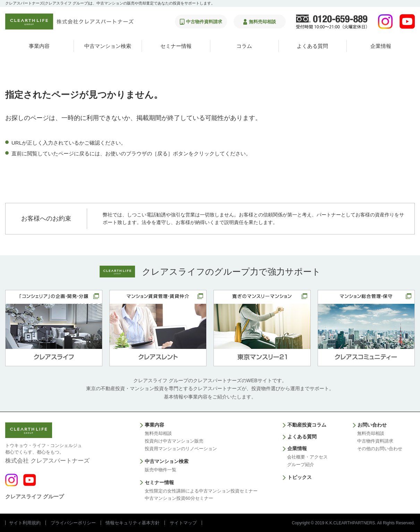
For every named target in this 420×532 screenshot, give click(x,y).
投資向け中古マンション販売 (174, 441)
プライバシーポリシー (73, 523)
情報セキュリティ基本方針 (133, 523)
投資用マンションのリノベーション (181, 449)
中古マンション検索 (108, 46)
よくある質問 (312, 46)
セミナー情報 (176, 46)
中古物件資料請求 (375, 441)
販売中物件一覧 (161, 470)
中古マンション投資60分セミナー (179, 498)
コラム (244, 46)
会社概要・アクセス (307, 457)
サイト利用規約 (25, 523)
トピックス (300, 477)
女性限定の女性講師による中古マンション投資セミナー (201, 491)
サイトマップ (183, 523)
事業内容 (39, 46)
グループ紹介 (301, 465)
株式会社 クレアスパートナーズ (47, 453)
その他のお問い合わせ (380, 449)
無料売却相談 (158, 433)
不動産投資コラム (307, 425)
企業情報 (381, 46)
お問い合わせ (372, 425)
